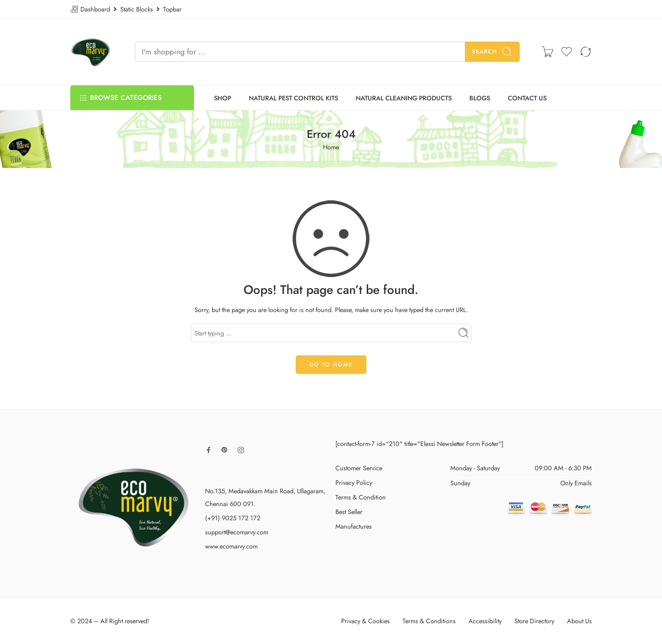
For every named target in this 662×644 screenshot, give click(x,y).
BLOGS (480, 98)
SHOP (223, 98)
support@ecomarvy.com (237, 532)
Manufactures (354, 526)
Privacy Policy (354, 482)
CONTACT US (527, 98)
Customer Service (359, 468)
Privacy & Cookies (365, 621)
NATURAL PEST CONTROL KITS (293, 98)
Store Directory (534, 621)
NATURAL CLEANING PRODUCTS (404, 98)
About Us (579, 621)
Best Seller (349, 512)
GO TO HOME (331, 365)
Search (492, 51)
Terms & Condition (361, 497)
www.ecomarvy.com (231, 546)
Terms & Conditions (429, 621)
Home (331, 147)
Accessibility (485, 621)
